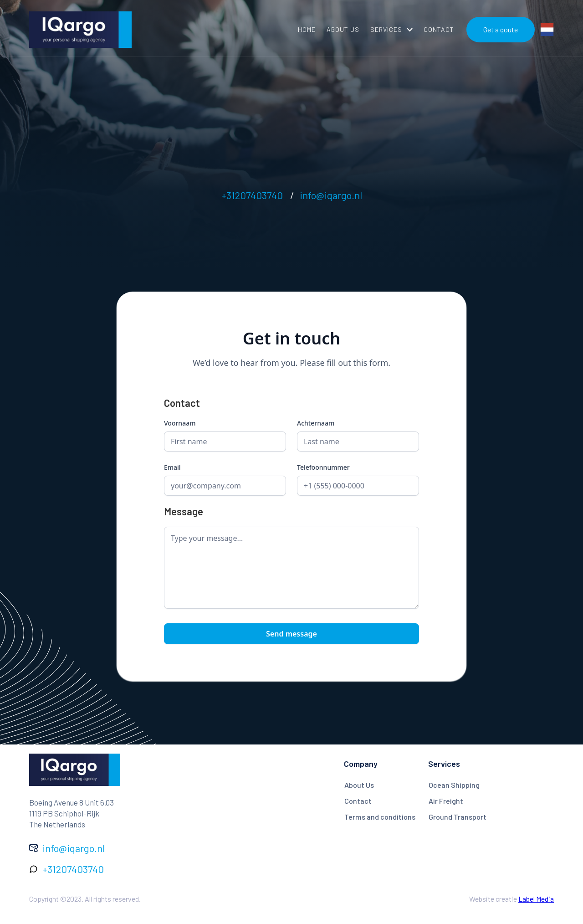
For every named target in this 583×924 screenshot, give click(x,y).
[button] (391, 30)
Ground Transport (458, 817)
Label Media (536, 899)
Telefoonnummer (323, 467)
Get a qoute (501, 29)
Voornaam (180, 423)
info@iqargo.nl (331, 195)
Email (172, 467)
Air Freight (446, 801)
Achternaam (316, 423)
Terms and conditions (380, 817)
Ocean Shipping (454, 785)
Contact (358, 801)
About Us (359, 785)
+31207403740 (252, 195)
